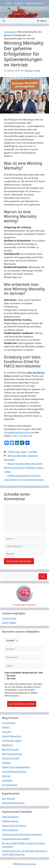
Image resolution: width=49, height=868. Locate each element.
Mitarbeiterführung (12, 754)
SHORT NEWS (9, 623)
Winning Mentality (17, 456)
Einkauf (6, 727)
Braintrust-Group (28, 864)
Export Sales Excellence (14, 826)
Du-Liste (10, 676)
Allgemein (7, 780)
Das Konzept (8, 798)
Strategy (6, 763)
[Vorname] (24, 649)
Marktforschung (10, 749)
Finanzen (7, 732)
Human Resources (11, 736)
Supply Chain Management (16, 767)
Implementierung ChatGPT (16, 839)
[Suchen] (43, 576)
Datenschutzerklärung (35, 3)
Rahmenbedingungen (13, 803)
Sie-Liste (10, 678)
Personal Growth (11, 758)
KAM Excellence (10, 821)
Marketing (7, 745)
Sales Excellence (10, 817)
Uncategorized (10, 785)
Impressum (19, 3)
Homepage (10, 32)
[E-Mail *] (24, 666)
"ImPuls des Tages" (17, 452)
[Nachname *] (24, 657)
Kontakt (8, 3)
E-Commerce (9, 723)
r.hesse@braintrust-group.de (19, 432)
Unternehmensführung (14, 771)
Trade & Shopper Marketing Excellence (22, 834)
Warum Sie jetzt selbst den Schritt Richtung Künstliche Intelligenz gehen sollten (24, 468)
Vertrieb (33, 452)
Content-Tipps (9, 618)
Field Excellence (10, 830)
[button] (4, 21)
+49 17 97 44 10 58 (22, 436)
